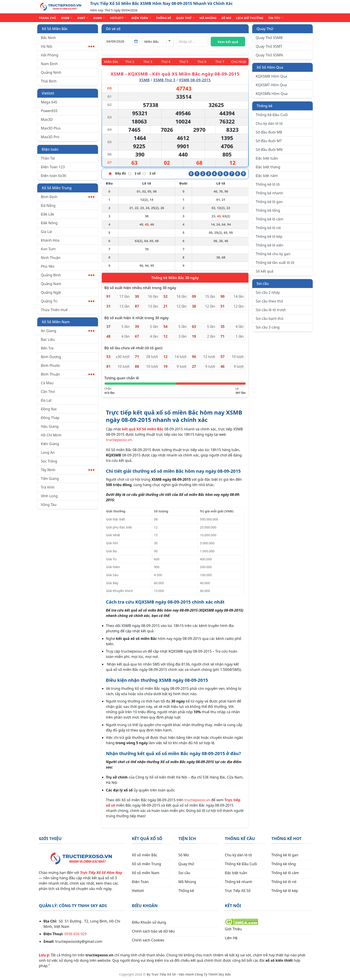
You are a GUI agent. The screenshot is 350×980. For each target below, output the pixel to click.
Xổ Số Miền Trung (57, 188)
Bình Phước (50, 366)
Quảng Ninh (51, 72)
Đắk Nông (49, 223)
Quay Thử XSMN (269, 55)
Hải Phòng (50, 55)
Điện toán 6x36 (53, 176)
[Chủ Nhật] (238, 62)
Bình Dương (51, 357)
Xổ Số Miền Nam (56, 322)
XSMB (67, 18)
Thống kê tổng (268, 210)
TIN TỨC (276, 18)
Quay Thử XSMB (269, 38)
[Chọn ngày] (122, 41)
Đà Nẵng (48, 205)
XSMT (83, 18)
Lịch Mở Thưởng (250, 18)
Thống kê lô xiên (270, 245)
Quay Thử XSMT (269, 46)
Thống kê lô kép (269, 236)
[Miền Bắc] (112, 62)
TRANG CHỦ (48, 18)
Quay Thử (265, 29)
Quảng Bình (68, 275)
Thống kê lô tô (268, 184)
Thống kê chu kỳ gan (273, 254)
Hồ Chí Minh (51, 435)
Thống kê (265, 106)
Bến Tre (47, 348)
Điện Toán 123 (53, 167)
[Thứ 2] (132, 62)
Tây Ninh (68, 470)
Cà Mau (47, 383)
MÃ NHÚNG (208, 18)
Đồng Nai (49, 409)
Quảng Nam (51, 284)
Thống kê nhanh (270, 193)
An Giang (68, 331)
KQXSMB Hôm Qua (272, 76)
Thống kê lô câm (270, 219)
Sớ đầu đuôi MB (269, 132)
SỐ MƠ (226, 18)
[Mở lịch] (136, 41)
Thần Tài (48, 158)
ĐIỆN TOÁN (141, 18)
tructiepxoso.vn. (119, 440)
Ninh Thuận (51, 258)
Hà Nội (68, 46)
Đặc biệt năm (267, 176)
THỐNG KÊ (164, 18)
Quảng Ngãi (51, 292)
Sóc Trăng (49, 461)
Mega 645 (49, 102)
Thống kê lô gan (269, 202)
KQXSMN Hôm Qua (272, 94)
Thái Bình (49, 81)
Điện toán (50, 149)
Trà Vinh (48, 487)
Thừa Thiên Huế (54, 310)
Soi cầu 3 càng (268, 327)
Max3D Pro (50, 137)
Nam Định (49, 64)
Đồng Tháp (50, 418)
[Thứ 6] (201, 62)
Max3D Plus (51, 128)
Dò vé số (113, 29)
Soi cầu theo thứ (269, 301)
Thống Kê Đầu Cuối (272, 115)
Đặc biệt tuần (267, 158)
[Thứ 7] (218, 62)
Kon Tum (48, 249)
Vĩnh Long (49, 496)
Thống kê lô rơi (268, 228)
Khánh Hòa (50, 240)
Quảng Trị (68, 301)
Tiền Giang (50, 479)
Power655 (49, 111)
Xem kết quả (228, 42)
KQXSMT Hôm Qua (271, 85)
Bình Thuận (68, 374)
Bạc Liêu (48, 339)
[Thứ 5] (183, 62)
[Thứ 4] (166, 62)
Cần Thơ (48, 392)
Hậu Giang (50, 426)
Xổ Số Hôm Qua (270, 67)
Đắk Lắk (47, 214)
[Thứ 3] (149, 62)
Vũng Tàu (49, 505)
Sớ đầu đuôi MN (269, 150)
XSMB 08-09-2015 (195, 80)
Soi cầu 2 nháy (268, 292)
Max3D (47, 119)
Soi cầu (263, 284)
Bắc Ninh (48, 38)
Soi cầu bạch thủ (270, 318)
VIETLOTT (118, 18)
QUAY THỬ (185, 18)
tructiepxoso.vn (197, 800)
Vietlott (48, 93)
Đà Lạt (46, 400)
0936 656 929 (75, 934)
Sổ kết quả (265, 271)
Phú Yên (48, 266)
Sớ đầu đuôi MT (269, 141)
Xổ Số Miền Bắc (55, 29)
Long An (48, 452)
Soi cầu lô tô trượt (271, 310)
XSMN (99, 18)
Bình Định (68, 197)
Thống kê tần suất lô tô (275, 263)
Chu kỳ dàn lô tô (269, 123)
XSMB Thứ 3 (164, 80)
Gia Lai (46, 232)
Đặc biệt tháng (268, 167)
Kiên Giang (50, 444)
